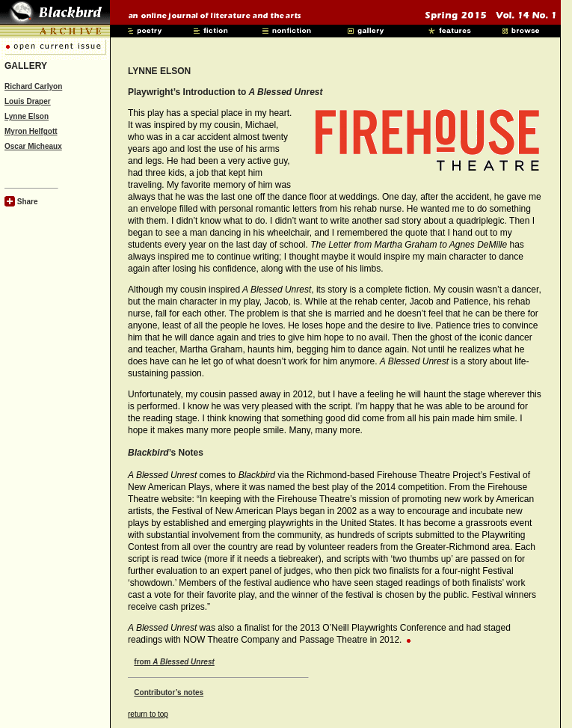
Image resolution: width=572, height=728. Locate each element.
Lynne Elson (27, 116)
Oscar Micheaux (33, 146)
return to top (148, 714)
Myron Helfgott (31, 131)
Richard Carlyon (33, 86)
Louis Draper (28, 101)
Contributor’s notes (169, 692)
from (174, 662)
